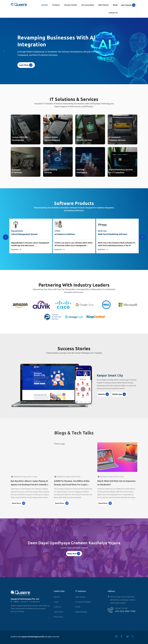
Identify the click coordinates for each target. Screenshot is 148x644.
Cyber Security (80, 597)
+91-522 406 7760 (125, 611)
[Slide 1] (70, 406)
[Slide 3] (78, 406)
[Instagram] (135, 636)
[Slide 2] (74, 406)
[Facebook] (123, 636)
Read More (16, 250)
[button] (144, 51)
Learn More (26, 65)
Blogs (115, 5)
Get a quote (128, 5)
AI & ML (78, 607)
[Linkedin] (118, 636)
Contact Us (113, 13)
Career (56, 602)
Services (45, 5)
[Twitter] (129, 636)
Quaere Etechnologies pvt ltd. (33, 637)
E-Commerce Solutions (83, 602)
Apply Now (74, 554)
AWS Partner (103, 5)
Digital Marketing (81, 612)
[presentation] (6, 237)
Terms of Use (58, 612)
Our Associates (88, 5)
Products (56, 5)
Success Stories (71, 5)
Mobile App (119, 394)
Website (103, 394)
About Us (57, 597)
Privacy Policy (58, 617)
